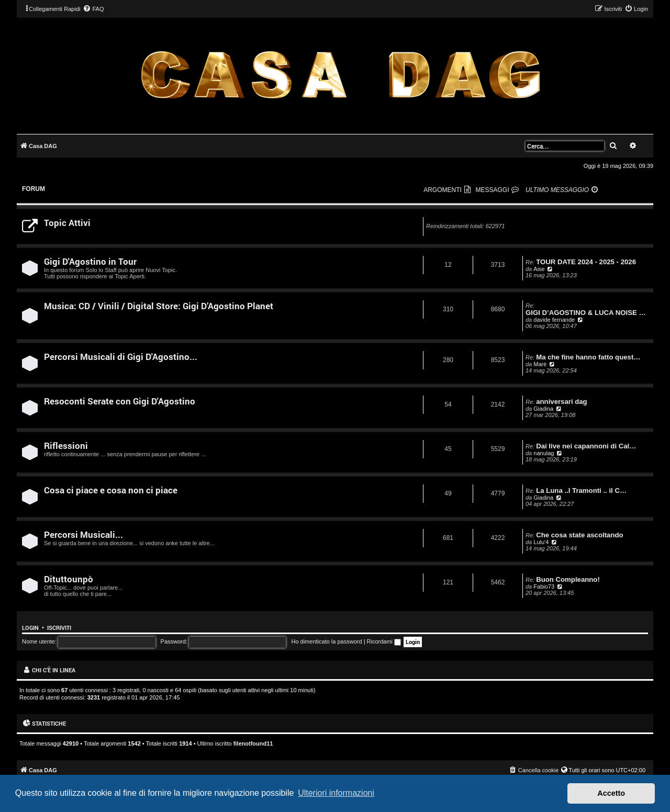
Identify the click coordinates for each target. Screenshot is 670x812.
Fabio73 (544, 587)
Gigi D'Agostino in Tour (90, 261)
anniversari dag (561, 402)
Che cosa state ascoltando (579, 535)
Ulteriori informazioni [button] (336, 793)
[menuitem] (93, 9)
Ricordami (384, 641)
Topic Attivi (67, 223)
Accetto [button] (611, 793)
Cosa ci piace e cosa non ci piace (111, 490)
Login (30, 628)
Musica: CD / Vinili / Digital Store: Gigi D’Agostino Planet (159, 306)
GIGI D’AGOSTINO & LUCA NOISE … (586, 313)
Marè (540, 364)
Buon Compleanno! (568, 579)
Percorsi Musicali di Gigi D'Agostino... (121, 357)
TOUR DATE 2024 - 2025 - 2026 (586, 262)
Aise (539, 269)
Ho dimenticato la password (326, 641)
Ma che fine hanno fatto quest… (588, 357)
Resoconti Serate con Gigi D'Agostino (120, 401)
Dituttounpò (69, 579)
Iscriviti (59, 628)
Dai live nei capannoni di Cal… (586, 446)
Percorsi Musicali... (83, 534)
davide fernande (554, 320)
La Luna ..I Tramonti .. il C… (581, 490)
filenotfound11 (253, 743)
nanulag (544, 453)
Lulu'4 (541, 542)
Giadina (543, 409)
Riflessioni (66, 446)
